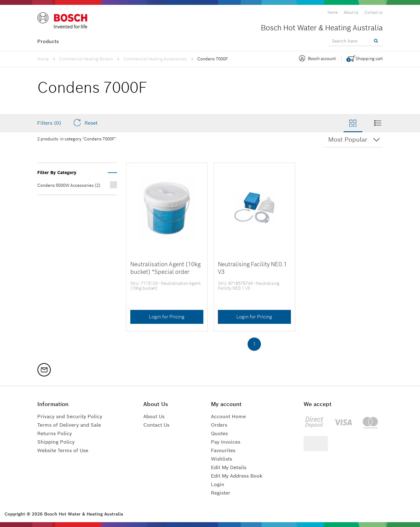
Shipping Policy (56, 442)
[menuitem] (333, 12)
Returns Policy (55, 433)
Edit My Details (229, 467)
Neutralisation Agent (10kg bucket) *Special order (165, 268)
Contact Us (156, 425)
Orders (219, 425)
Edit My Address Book (237, 476)
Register (221, 493)
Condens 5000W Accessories (69, 185)
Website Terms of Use (63, 450)
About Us (154, 416)
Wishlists (222, 459)
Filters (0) (49, 123)
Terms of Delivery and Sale (69, 425)
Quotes (219, 433)
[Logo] (63, 21)
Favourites (223, 450)
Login (218, 484)
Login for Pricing (167, 317)
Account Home (228, 416)
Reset (85, 123)
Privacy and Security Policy (70, 416)
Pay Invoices (226, 442)
